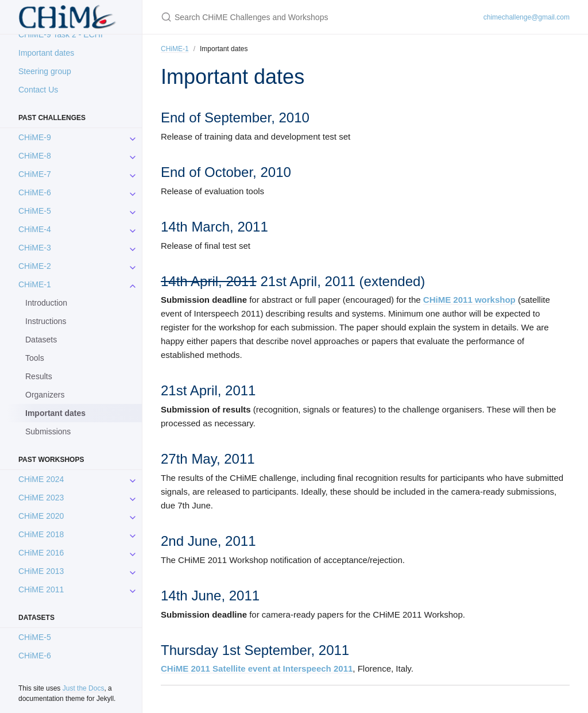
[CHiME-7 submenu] (133, 174)
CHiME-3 (35, 248)
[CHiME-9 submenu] (133, 137)
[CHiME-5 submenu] (133, 211)
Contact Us (38, 90)
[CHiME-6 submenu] (133, 192)
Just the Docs (84, 688)
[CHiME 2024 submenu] (133, 479)
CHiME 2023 (41, 498)
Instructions (46, 321)
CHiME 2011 (41, 589)
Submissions (48, 431)
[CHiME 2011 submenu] (133, 589)
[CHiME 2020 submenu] (133, 516)
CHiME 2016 (41, 553)
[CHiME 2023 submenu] (133, 498)
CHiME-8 (35, 156)
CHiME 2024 (41, 479)
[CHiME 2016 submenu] (133, 553)
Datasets (41, 340)
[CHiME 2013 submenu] (133, 571)
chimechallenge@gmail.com (527, 17)
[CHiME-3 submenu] (133, 248)
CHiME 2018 (41, 534)
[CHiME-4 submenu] (133, 229)
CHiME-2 (35, 266)
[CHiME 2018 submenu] (133, 534)
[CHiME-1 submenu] (133, 284)
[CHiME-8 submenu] (133, 156)
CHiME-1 (35, 284)
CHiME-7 (35, 174)
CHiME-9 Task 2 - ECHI (61, 34)
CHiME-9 (35, 137)
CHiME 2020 (41, 516)
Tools (35, 358)
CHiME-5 (35, 211)
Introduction (46, 303)
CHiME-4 (35, 229)
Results (39, 376)
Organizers (45, 395)
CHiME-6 (35, 192)
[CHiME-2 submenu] (133, 266)
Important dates (46, 53)
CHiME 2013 (41, 571)
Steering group (45, 71)
